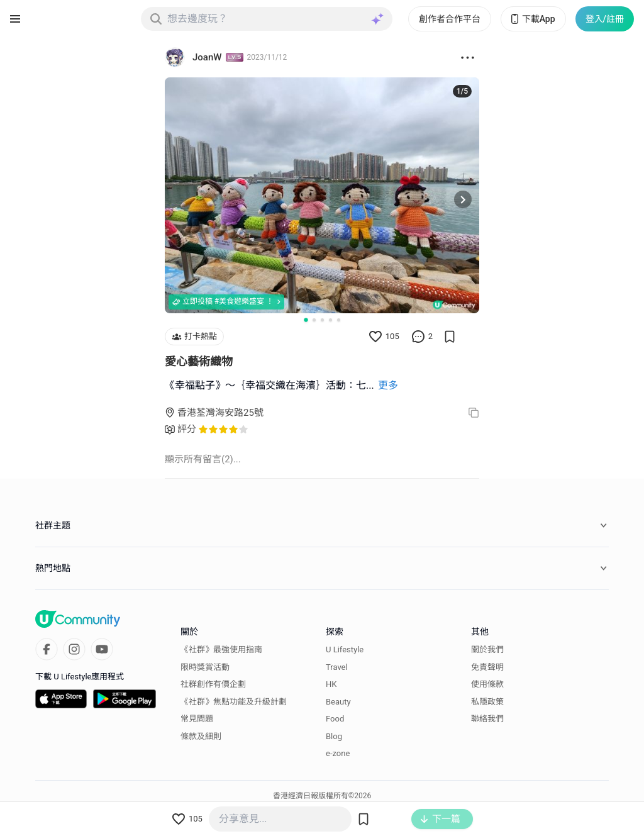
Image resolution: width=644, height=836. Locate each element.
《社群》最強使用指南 (221, 649)
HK (331, 684)
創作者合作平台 (450, 19)
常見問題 (197, 719)
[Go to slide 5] (339, 320)
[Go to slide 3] (322, 320)
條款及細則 (201, 736)
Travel (337, 667)
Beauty (338, 702)
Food (335, 719)
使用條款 (487, 684)
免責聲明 (487, 667)
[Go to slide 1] (306, 320)
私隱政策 (487, 702)
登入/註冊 (605, 19)
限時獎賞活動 (205, 667)
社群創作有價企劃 (213, 684)
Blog (334, 736)
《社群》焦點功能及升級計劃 (234, 702)
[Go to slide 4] (330, 320)
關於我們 (487, 649)
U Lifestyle (345, 649)
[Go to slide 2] (314, 320)
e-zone (338, 753)
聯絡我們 (487, 719)
